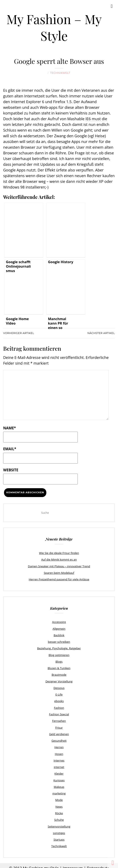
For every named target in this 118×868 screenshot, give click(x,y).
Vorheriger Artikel (19, 333)
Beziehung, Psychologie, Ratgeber (59, 647)
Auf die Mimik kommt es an (59, 559)
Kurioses (59, 777)
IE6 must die (96, 119)
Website (11, 470)
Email (10, 449)
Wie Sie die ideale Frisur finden (59, 553)
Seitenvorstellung (59, 823)
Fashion (59, 706)
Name (9, 428)
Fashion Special (59, 712)
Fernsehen (59, 719)
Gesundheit (59, 738)
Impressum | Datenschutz (86, 864)
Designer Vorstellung (59, 680)
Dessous (59, 686)
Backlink (59, 634)
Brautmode (59, 673)
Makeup (59, 784)
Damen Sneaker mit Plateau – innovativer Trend (59, 566)
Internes (59, 758)
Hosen (59, 751)
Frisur (59, 725)
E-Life (59, 693)
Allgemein (59, 628)
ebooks (59, 699)
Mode (59, 797)
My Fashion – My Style (54, 27)
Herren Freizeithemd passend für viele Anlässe (59, 579)
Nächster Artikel (101, 333)
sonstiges (59, 829)
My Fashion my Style (41, 864)
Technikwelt (60, 73)
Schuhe (59, 816)
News (59, 803)
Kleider (59, 771)
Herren (59, 745)
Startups (59, 836)
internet (59, 764)
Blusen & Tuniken (59, 667)
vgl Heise (97, 136)
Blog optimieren (59, 654)
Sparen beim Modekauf (59, 572)
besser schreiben (59, 641)
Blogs (59, 660)
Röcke (59, 810)
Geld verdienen (59, 732)
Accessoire (59, 621)
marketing (59, 790)
